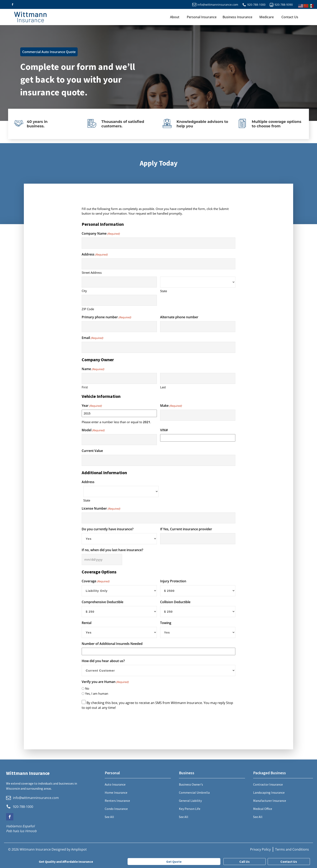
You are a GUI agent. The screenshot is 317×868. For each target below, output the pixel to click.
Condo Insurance (116, 809)
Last (163, 387)
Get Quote (174, 862)
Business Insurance (237, 17)
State (164, 291)
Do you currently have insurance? (108, 529)
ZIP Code (88, 309)
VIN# (164, 430)
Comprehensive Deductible (102, 602)
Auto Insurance (115, 784)
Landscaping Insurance (269, 792)
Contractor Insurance (268, 784)
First (85, 387)
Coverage (96, 581)
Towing (166, 623)
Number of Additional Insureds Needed (112, 644)
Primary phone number (106, 317)
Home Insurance (116, 792)
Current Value (92, 451)
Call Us (245, 862)
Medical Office (263, 809)
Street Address (92, 273)
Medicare (267, 17)
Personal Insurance (202, 17)
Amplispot (79, 849)
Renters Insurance (117, 801)
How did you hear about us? (103, 661)
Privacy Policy (260, 849)
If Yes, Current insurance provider (186, 529)
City (84, 291)
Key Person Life (190, 809)
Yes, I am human (97, 693)
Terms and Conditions (292, 849)
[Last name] (198, 379)
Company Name (101, 234)
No (87, 688)
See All (109, 817)
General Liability (190, 801)
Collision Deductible (175, 602)
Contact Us (290, 17)
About (175, 17)
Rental (87, 623)
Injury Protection (173, 581)
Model (93, 430)
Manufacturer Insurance (270, 801)
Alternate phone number (179, 317)
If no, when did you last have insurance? (112, 550)
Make (171, 406)
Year (92, 406)
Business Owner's (191, 784)
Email (92, 338)
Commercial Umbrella (194, 792)
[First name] (119, 379)
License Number (101, 509)
